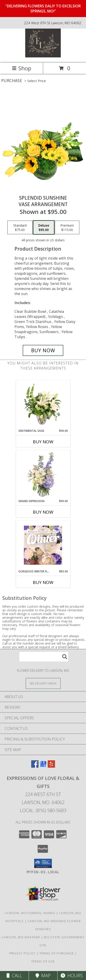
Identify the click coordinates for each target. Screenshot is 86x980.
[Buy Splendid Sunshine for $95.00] (43, 350)
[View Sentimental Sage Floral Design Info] (43, 404)
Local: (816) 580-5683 (43, 810)
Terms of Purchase (57, 953)
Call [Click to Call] (14, 976)
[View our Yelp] (51, 766)
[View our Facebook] (35, 766)
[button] (43, 863)
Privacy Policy (22, 953)
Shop (22, 68)
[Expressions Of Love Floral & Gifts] (43, 56)
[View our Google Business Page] (43, 766)
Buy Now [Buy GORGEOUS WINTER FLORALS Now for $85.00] (43, 582)
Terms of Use (43, 961)
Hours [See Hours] (72, 976)
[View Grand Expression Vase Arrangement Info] (43, 475)
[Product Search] (44, 657)
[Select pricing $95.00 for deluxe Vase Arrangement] (44, 228)
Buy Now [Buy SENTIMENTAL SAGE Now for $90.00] (43, 442)
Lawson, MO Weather (21, 937)
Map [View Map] (43, 976)
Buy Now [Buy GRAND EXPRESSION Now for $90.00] (43, 512)
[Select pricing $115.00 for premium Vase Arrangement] (67, 228)
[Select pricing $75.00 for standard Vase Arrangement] (20, 228)
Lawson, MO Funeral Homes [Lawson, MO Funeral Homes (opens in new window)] (30, 913)
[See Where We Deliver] (43, 683)
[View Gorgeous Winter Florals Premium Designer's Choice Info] (43, 545)
